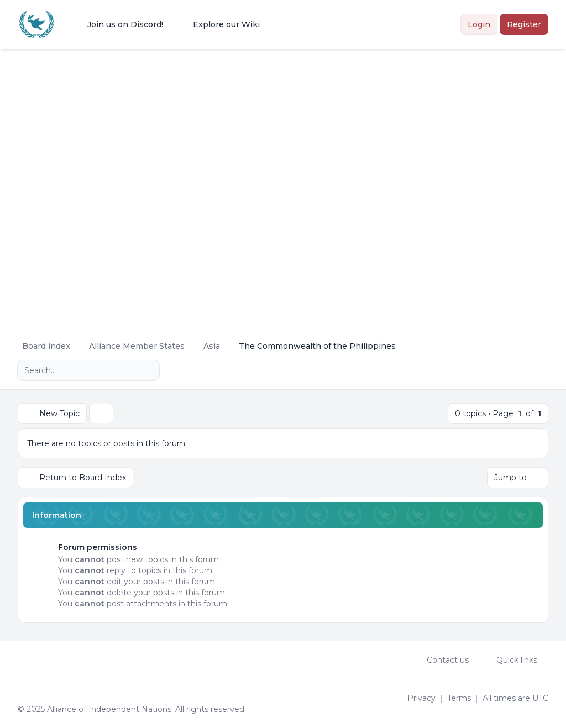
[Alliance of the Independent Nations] (36, 24)
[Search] (128, 370)
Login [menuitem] (479, 24)
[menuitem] (118, 24)
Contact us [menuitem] (441, 660)
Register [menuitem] (524, 24)
